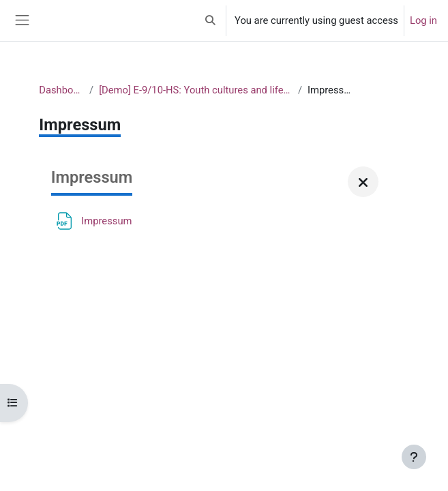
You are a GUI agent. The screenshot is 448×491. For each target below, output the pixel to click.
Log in (423, 20)
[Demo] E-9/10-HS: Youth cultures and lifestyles (196, 90)
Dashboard (61, 90)
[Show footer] (414, 457)
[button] (211, 20)
